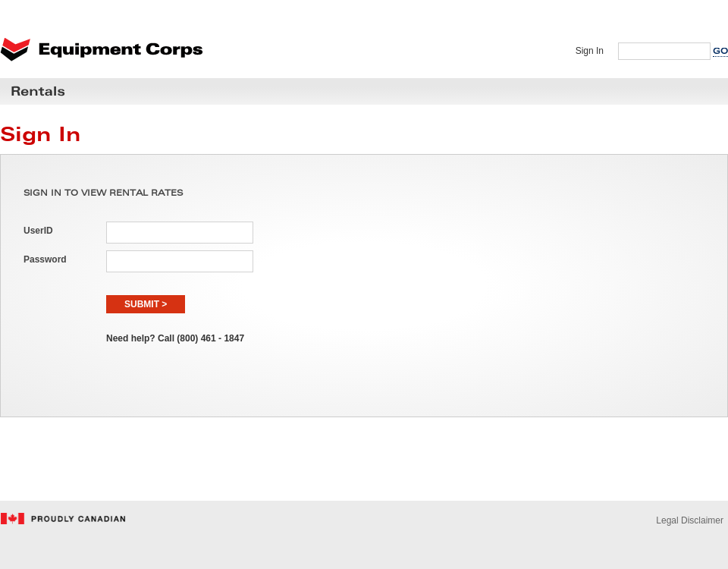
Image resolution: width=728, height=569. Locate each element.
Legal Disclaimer (690, 520)
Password (45, 259)
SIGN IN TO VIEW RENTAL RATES (103, 194)
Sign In (590, 51)
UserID (38, 231)
